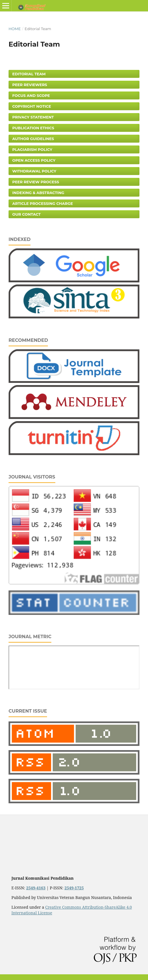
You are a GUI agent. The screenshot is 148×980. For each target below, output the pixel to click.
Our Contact (27, 214)
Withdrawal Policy (34, 171)
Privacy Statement (33, 117)
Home (15, 29)
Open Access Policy (34, 160)
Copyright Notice (32, 106)
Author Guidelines (33, 139)
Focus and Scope (31, 95)
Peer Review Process (36, 182)
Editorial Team (29, 74)
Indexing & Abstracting (38, 193)
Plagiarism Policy (32, 149)
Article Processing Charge (43, 203)
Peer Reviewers (30, 85)
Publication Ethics (33, 128)
